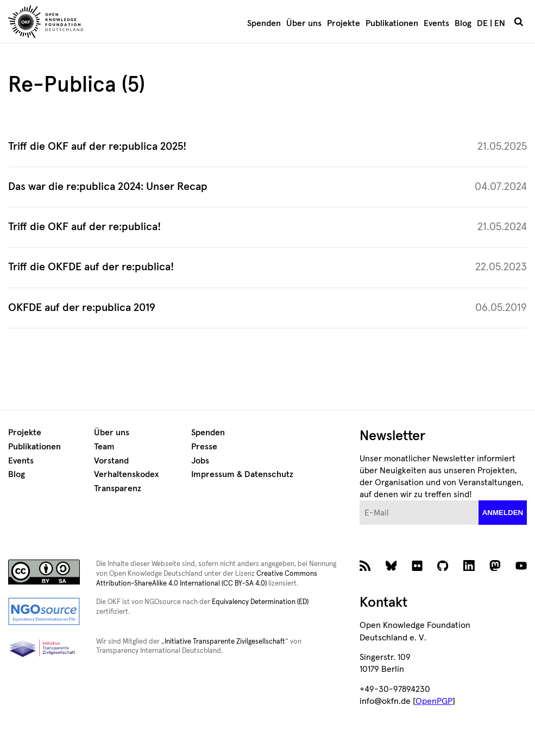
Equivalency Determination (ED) (260, 602)
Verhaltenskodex (126, 474)
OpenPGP (434, 701)
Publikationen (392, 23)
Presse (204, 447)
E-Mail (360, 501)
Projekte (344, 23)
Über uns (304, 23)
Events (436, 23)
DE (482, 23)
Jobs (200, 461)
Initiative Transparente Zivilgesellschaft (225, 642)
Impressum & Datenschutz (242, 474)
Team (104, 447)
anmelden (503, 513)
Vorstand (111, 461)
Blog (463, 23)
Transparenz (118, 488)
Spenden (264, 23)
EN (500, 23)
